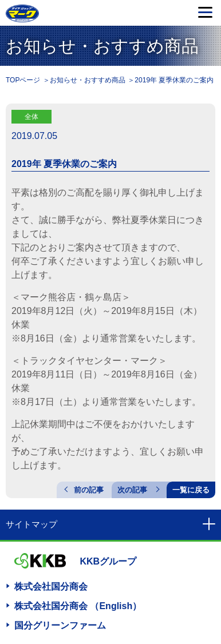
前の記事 (89, 490)
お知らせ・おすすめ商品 (88, 80)
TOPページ (23, 80)
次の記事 (132, 490)
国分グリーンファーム (60, 625)
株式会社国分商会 (51, 587)
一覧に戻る (191, 490)
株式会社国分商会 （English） (78, 606)
